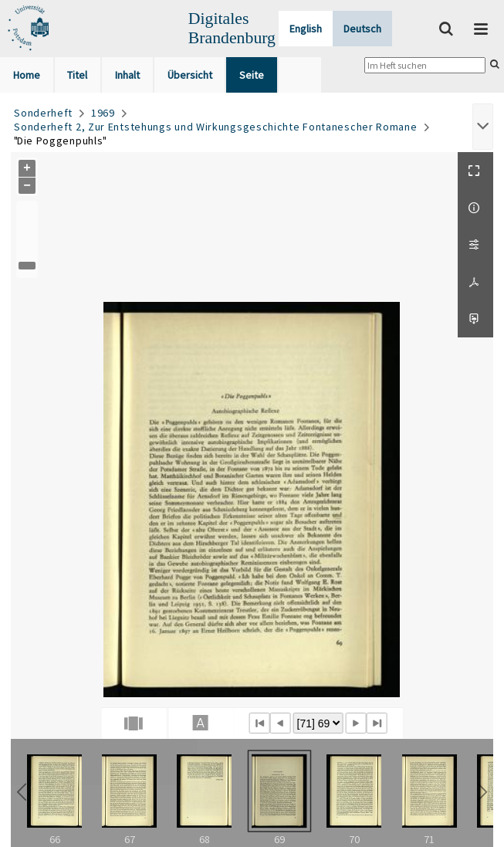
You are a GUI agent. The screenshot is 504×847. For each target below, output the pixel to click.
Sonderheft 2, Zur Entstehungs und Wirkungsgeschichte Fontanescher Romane (215, 127)
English (306, 29)
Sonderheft (43, 113)
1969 (103, 113)
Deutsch (362, 29)
